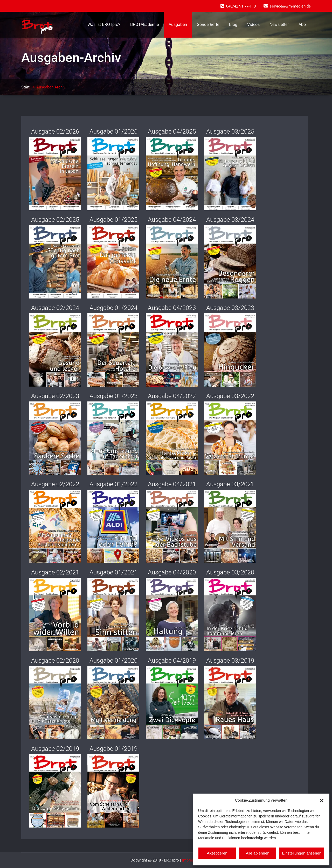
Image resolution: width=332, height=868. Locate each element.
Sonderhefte (208, 25)
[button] (322, 800)
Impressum (192, 860)
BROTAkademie (144, 25)
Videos (253, 25)
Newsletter (279, 25)
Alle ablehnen (258, 853)
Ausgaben (178, 25)
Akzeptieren (217, 853)
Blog (233, 25)
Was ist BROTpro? (104, 25)
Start (25, 87)
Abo (302, 25)
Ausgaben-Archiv (51, 87)
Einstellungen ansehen (302, 853)
